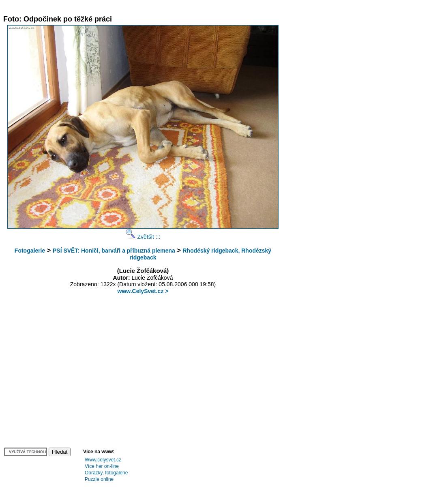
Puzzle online (99, 479)
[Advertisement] (151, 6)
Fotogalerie (30, 251)
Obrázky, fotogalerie (106, 473)
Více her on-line (102, 466)
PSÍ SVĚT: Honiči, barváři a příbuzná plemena (114, 251)
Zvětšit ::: (143, 237)
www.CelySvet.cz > (143, 291)
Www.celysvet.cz (103, 460)
